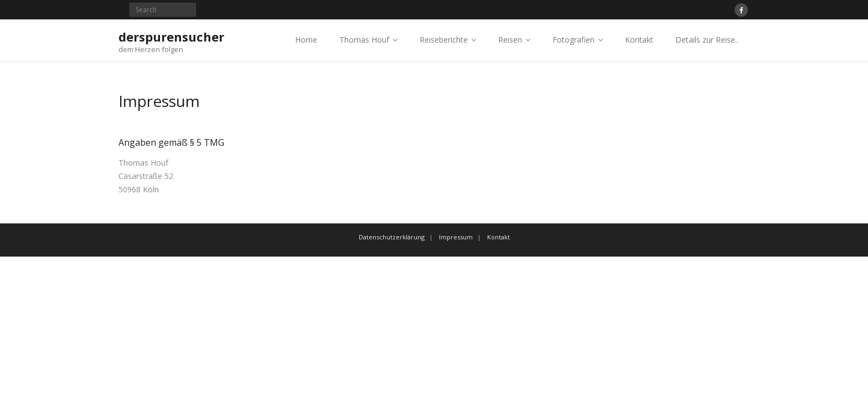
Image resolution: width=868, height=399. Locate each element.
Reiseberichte (444, 40)
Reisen (510, 40)
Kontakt (639, 40)
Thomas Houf (364, 40)
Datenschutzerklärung (392, 237)
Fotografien (573, 40)
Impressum (456, 237)
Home (306, 40)
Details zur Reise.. (707, 40)
